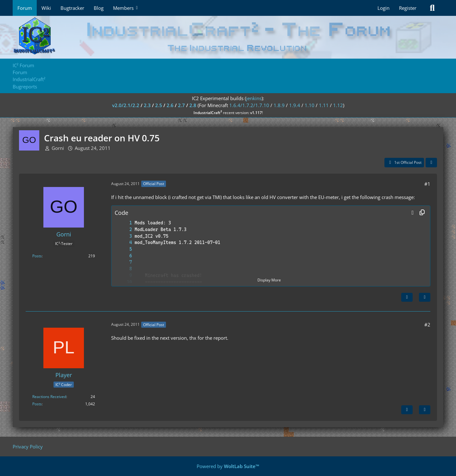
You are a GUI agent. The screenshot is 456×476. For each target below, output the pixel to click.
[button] (413, 213)
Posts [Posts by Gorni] (37, 256)
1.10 (310, 105)
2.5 (159, 105)
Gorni (58, 148)
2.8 (193, 105)
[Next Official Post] (407, 297)
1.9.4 (295, 105)
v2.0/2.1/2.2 (126, 105)
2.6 (170, 105)
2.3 (147, 105)
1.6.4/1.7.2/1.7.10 (249, 105)
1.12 (338, 105)
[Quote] (425, 297)
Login (383, 8)
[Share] (431, 163)
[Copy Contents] (422, 213)
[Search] (432, 8)
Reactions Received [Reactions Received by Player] (49, 397)
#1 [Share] (427, 184)
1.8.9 (279, 105)
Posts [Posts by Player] (37, 404)
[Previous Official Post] (407, 410)
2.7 (181, 105)
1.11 (324, 105)
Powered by (228, 466)
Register (408, 8)
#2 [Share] (427, 325)
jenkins (254, 98)
